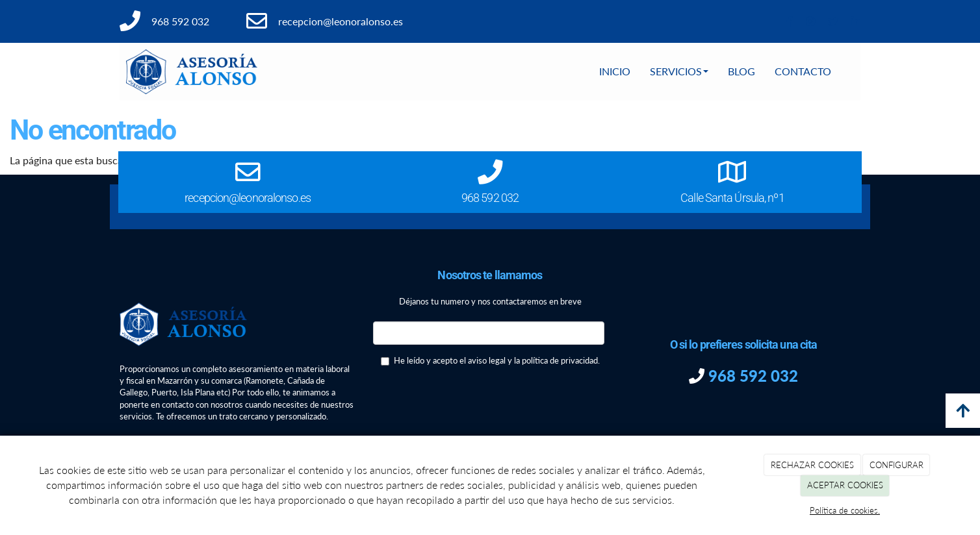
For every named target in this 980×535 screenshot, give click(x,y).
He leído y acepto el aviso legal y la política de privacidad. (490, 360)
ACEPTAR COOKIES (845, 485)
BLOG (741, 71)
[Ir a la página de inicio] (192, 72)
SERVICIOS (679, 71)
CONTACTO (803, 71)
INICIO (615, 71)
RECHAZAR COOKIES (812, 465)
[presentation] (472, 404)
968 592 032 (751, 376)
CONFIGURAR (896, 465)
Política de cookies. (845, 510)
